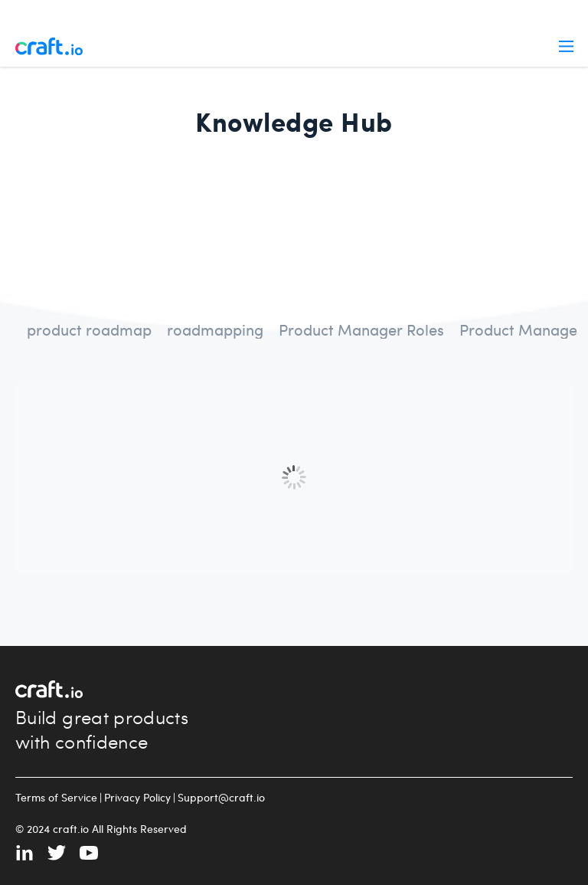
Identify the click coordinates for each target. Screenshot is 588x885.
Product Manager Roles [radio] (361, 329)
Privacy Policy (137, 798)
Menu (566, 46)
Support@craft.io (221, 798)
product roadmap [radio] (89, 329)
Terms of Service (56, 798)
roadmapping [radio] (215, 329)
